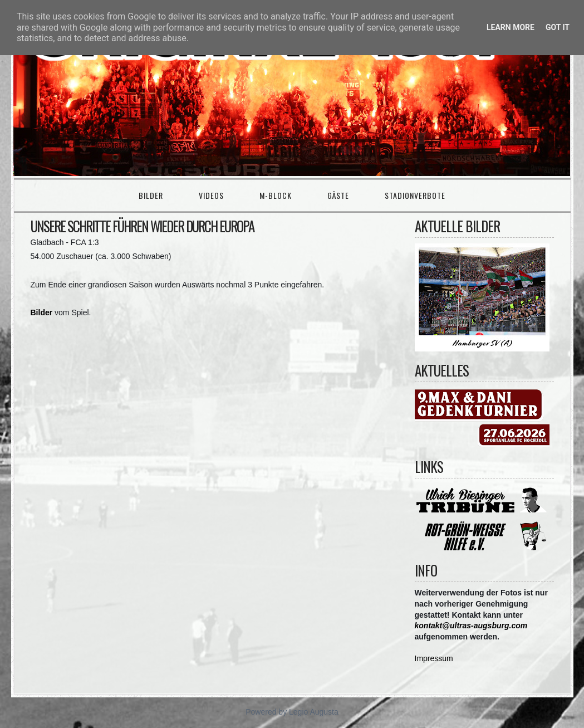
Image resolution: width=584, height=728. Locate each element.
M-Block (276, 195)
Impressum (434, 658)
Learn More (511, 27)
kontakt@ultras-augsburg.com (471, 626)
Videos (211, 195)
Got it (558, 27)
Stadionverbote (415, 195)
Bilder (151, 195)
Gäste (338, 195)
